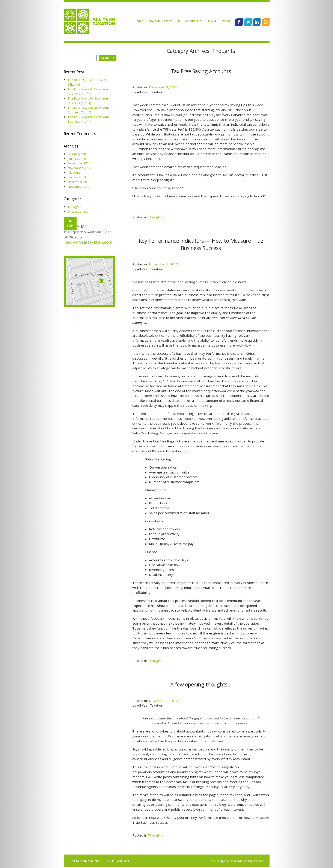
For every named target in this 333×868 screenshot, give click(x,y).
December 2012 (79, 182)
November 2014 (79, 168)
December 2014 (79, 163)
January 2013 (77, 177)
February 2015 (78, 154)
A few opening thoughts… (201, 684)
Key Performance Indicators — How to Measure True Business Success (201, 244)
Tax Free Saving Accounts (201, 71)
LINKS (212, 21)
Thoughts (156, 217)
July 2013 (74, 173)
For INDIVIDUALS (190, 21)
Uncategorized (78, 211)
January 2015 (77, 159)
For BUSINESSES (161, 21)
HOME (139, 21)
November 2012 (79, 187)
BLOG (226, 21)
